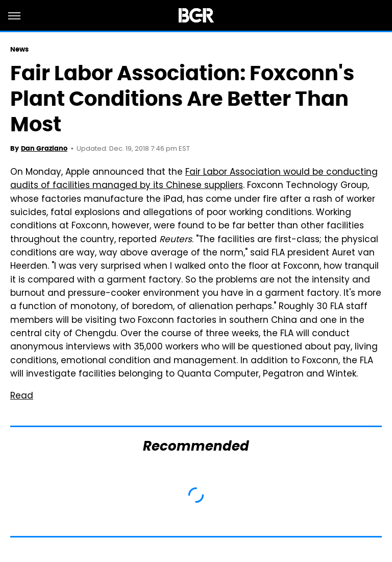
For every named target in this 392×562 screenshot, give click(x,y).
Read (22, 396)
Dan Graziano (44, 148)
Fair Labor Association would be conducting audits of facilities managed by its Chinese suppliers (194, 179)
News (19, 49)
